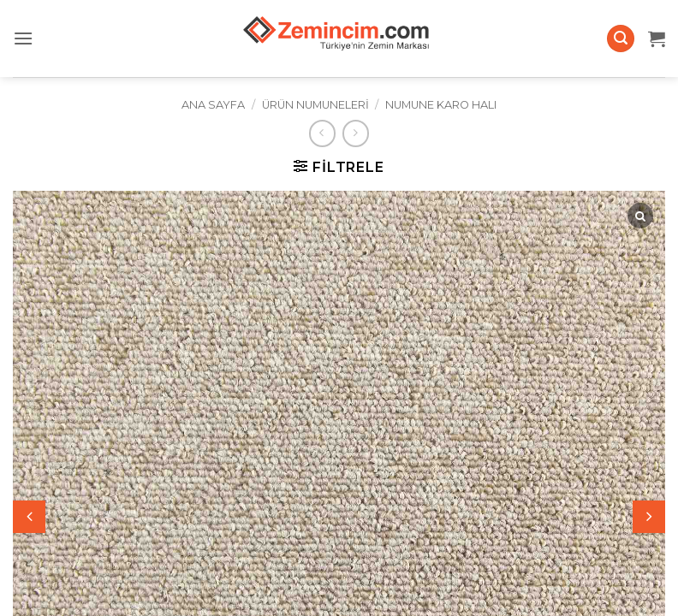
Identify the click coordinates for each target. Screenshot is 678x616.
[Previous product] (356, 133)
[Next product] (322, 133)
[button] (23, 38)
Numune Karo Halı (441, 105)
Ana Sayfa (213, 105)
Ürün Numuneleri (315, 105)
